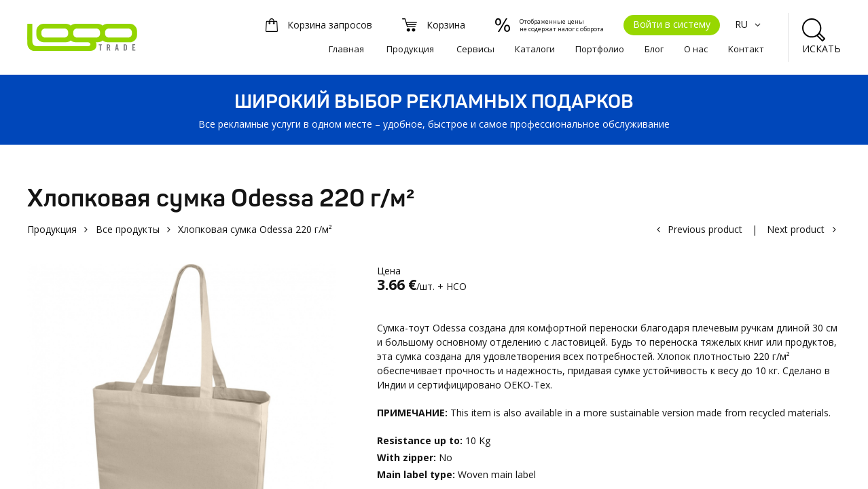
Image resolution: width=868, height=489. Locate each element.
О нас (696, 49)
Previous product (705, 229)
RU (749, 24)
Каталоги (535, 49)
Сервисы (475, 49)
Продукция (410, 49)
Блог (654, 49)
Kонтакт (746, 49)
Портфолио (600, 49)
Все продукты (128, 229)
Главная (346, 49)
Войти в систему (672, 24)
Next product (796, 229)
